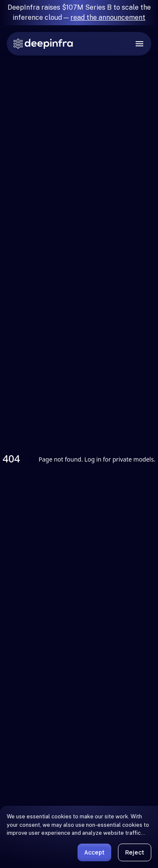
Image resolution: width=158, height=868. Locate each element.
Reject (135, 852)
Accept (94, 852)
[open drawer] (139, 44)
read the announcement (108, 17)
